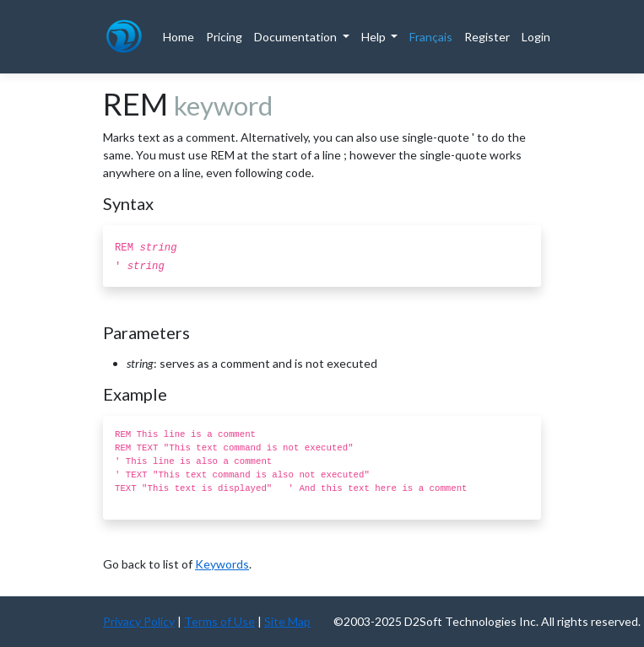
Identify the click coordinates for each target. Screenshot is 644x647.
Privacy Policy (139, 621)
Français (431, 37)
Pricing (224, 37)
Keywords (222, 564)
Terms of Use (219, 621)
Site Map (287, 621)
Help (375, 37)
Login (536, 37)
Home (179, 37)
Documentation (297, 37)
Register (487, 37)
